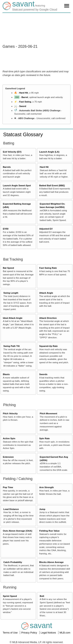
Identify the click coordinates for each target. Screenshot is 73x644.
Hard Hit (23, 93)
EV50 (6, 229)
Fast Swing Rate (48, 268)
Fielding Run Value (49, 531)
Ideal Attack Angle (13, 318)
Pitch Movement (48, 413)
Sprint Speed (10, 596)
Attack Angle (46, 293)
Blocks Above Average (51, 562)
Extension (8, 457)
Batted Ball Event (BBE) (52, 185)
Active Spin (9, 438)
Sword (23, 106)
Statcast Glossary (23, 134)
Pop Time (8, 487)
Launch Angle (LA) (49, 152)
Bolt (42, 596)
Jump (42, 509)
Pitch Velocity (10, 413)
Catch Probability (13, 562)
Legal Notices (49, 633)
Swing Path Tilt (11, 346)
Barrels (7, 167)
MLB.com (65, 633)
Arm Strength (46, 487)
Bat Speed (8, 268)
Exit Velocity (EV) (12, 152)
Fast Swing (25, 102)
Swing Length (11, 293)
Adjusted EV (46, 229)
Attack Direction (48, 318)
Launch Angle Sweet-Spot (17, 185)
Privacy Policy (29, 633)
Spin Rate (44, 438)
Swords (43, 374)
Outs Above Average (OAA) (18, 531)
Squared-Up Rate (48, 346)
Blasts (6, 374)
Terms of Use (11, 633)
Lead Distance (11, 509)
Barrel (25, 97)
